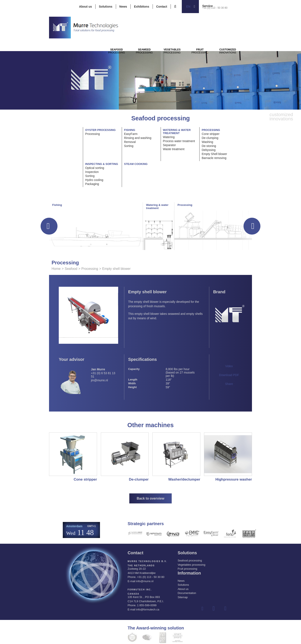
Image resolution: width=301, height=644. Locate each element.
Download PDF (229, 375)
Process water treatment (179, 141)
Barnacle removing (214, 158)
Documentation (187, 593)
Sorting (129, 146)
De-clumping (210, 138)
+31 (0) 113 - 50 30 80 (215, 8)
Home (56, 269)
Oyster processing (100, 130)
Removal (130, 142)
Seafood (71, 269)
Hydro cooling (94, 180)
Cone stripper (211, 134)
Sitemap (183, 597)
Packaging (92, 184)
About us (86, 7)
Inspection (92, 172)
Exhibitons (142, 7)
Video (229, 366)
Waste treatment (174, 149)
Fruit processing (187, 569)
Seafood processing (190, 560)
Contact (162, 7)
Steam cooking (136, 164)
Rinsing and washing (138, 138)
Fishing (130, 130)
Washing (207, 142)
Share (229, 384)
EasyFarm (131, 134)
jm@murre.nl (99, 380)
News (123, 7)
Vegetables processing (191, 565)
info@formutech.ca (148, 609)
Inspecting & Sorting (102, 164)
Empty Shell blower (214, 154)
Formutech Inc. (140, 590)
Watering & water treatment (177, 132)
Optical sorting (95, 168)
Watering (169, 137)
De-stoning (209, 146)
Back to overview (151, 498)
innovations (259, 57)
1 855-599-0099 (147, 605)
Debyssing (209, 150)
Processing (120, 57)
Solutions (106, 7)
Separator (169, 145)
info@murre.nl (145, 581)
